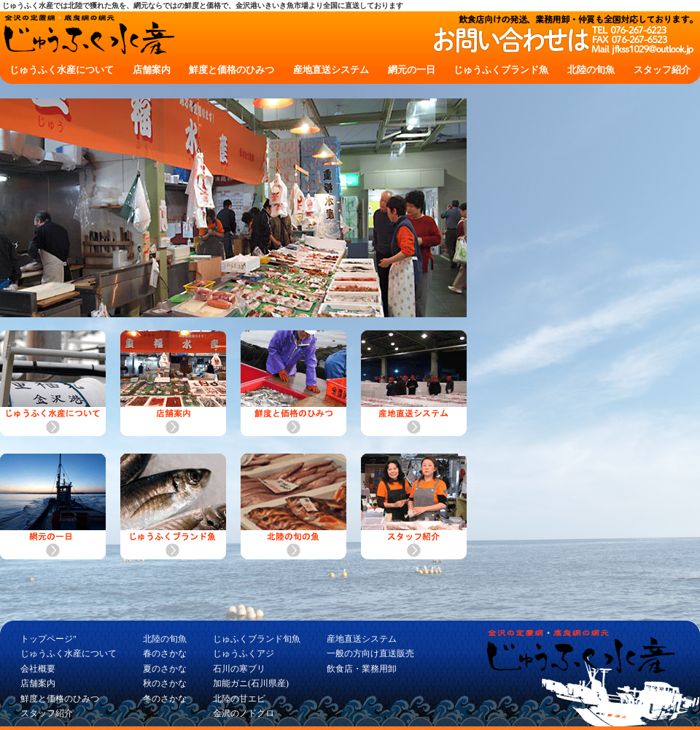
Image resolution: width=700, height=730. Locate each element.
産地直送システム (331, 70)
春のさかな (165, 653)
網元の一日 (412, 70)
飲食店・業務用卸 (362, 669)
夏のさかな (165, 669)
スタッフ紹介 (662, 70)
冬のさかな (165, 699)
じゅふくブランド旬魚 (257, 639)
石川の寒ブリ (239, 669)
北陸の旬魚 (591, 70)
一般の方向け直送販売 (370, 653)
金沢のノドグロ (244, 713)
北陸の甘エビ (239, 699)
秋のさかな (165, 683)
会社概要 (38, 669)
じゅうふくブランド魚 (501, 70)
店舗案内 (152, 70)
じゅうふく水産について (62, 70)
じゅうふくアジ (244, 653)
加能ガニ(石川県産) (251, 683)
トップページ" (48, 639)
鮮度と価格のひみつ (232, 70)
